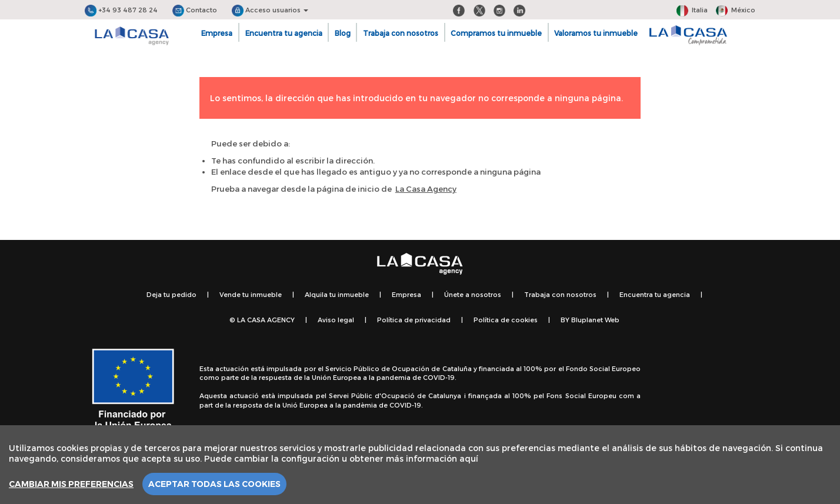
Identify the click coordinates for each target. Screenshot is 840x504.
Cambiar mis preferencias (71, 484)
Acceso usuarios (270, 10)
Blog (343, 33)
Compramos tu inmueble (496, 33)
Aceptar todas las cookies (214, 484)
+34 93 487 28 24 (121, 10)
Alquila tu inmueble (337, 294)
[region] (420, 465)
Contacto (195, 10)
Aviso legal (336, 320)
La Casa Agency (426, 189)
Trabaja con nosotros (401, 33)
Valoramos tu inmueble (596, 33)
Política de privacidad (414, 320)
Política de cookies (506, 320)
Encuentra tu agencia (284, 33)
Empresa (217, 33)
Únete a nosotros (473, 294)
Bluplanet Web (595, 320)
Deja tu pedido (171, 294)
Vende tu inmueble (251, 294)
